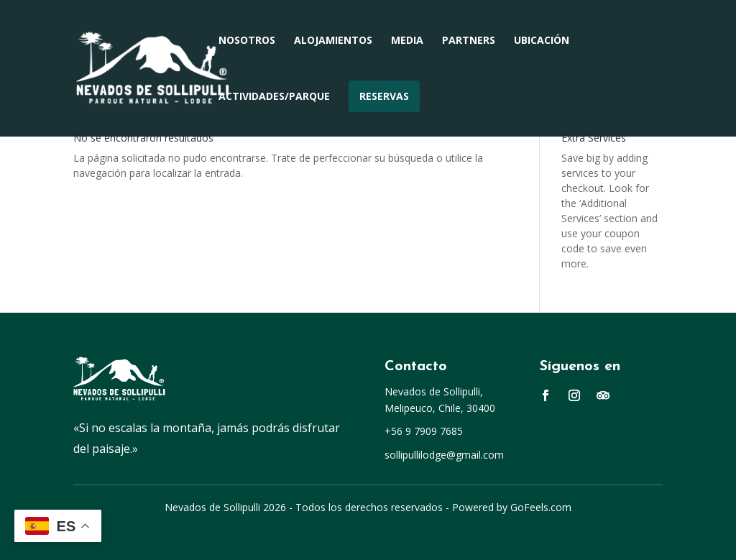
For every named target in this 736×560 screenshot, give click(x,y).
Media (407, 41)
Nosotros (247, 41)
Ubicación (542, 41)
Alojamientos (333, 41)
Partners (469, 41)
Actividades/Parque (274, 97)
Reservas (384, 96)
